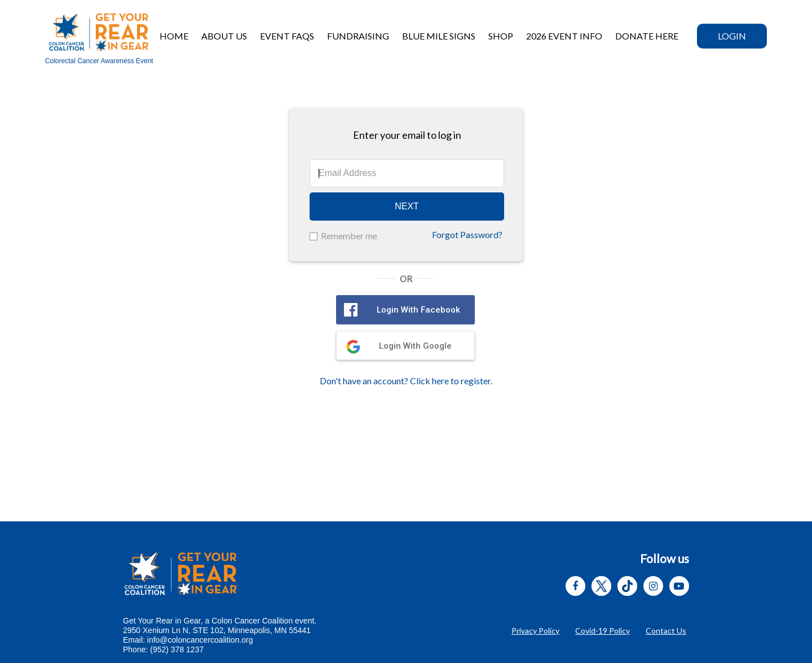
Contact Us (666, 631)
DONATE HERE (647, 36)
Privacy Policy (535, 631)
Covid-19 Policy (603, 631)
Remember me (349, 236)
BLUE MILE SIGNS (439, 36)
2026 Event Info (564, 36)
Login (732, 36)
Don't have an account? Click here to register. (406, 381)
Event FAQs (287, 36)
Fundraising (358, 36)
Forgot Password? (467, 234)
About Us (224, 36)
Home (174, 36)
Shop (501, 36)
